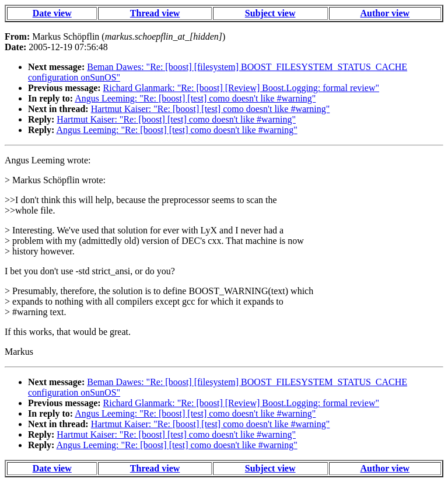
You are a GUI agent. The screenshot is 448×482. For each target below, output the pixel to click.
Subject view (270, 13)
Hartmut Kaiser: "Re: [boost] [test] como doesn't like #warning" (211, 109)
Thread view (155, 13)
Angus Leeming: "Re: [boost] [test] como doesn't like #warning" (195, 98)
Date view (52, 13)
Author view (385, 13)
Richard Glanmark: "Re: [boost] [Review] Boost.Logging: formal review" (241, 88)
